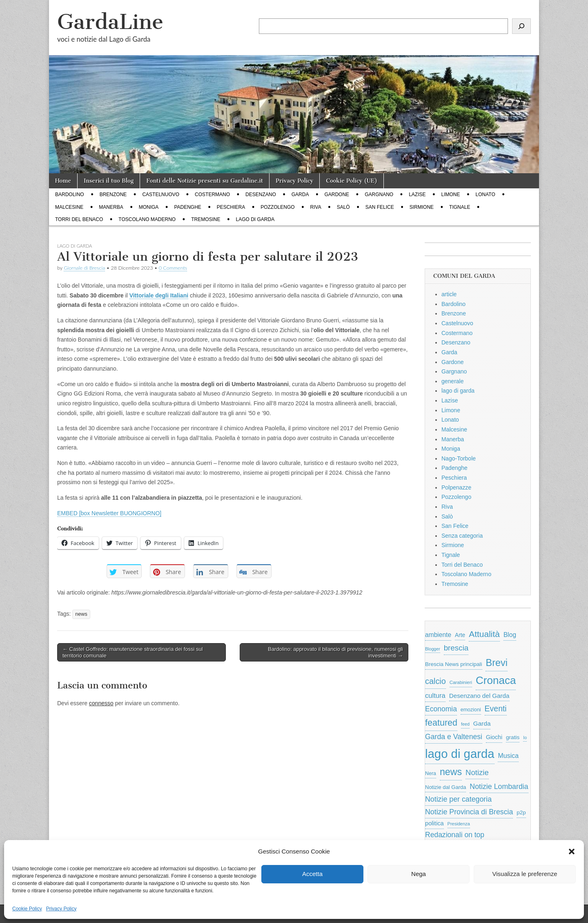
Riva (316, 207)
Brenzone (113, 194)
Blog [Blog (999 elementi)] (510, 635)
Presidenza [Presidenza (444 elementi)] (459, 824)
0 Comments (173, 268)
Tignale (460, 207)
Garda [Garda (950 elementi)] (482, 723)
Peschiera (231, 207)
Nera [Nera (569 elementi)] (431, 773)
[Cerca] (521, 26)
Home (63, 181)
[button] (572, 851)
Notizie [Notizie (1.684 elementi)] (477, 772)
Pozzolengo (277, 207)
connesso (101, 703)
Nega (419, 874)
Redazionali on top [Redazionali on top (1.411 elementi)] (455, 835)
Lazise (417, 194)
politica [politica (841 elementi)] (434, 823)
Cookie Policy (27, 909)
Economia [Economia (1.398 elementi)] (441, 709)
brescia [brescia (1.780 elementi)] (456, 648)
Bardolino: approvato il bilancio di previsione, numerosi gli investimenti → (335, 652)
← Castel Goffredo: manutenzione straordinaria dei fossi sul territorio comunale (133, 652)
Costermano (212, 194)
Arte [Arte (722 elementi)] (460, 635)
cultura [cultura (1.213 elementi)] (435, 696)
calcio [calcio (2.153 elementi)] (435, 681)
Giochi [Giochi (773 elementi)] (494, 737)
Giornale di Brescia (84, 268)
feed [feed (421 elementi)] (465, 724)
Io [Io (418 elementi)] (525, 738)
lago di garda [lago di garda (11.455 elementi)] (460, 754)
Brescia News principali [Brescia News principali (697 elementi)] (454, 664)
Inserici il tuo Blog (109, 181)
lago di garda (255, 219)
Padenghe (187, 207)
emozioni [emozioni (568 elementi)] (471, 710)
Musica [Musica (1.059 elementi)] (508, 756)
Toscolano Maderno (147, 219)
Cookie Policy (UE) (352, 181)
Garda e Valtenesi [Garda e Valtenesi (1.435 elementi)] (454, 737)
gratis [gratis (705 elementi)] (513, 737)
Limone (451, 194)
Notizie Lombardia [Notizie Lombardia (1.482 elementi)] (499, 787)
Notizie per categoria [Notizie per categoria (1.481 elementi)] (458, 799)
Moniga (149, 207)
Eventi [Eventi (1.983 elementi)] (496, 708)
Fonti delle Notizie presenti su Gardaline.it (205, 181)
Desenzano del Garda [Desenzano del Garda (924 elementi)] (479, 696)
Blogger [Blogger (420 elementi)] (433, 649)
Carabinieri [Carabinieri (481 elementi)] (461, 682)
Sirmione (422, 207)
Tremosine (206, 219)
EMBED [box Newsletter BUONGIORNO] (109, 513)
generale (453, 381)
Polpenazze (456, 487)
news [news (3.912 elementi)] (451, 772)
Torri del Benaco (79, 219)
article (449, 294)
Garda (300, 194)
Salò (343, 207)
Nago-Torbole (459, 458)
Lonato (486, 194)
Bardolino (70, 194)
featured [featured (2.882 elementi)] (441, 723)
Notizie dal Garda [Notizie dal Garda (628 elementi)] (445, 787)
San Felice (380, 207)
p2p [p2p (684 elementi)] (521, 812)
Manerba (111, 207)
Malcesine (69, 207)
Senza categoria (462, 536)
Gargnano (379, 194)
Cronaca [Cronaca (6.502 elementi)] (496, 680)
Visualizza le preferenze (525, 874)
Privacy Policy (61, 909)
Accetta (312, 874)
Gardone (337, 194)
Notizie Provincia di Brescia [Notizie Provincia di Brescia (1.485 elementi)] (469, 812)
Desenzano (261, 194)
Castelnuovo (161, 194)
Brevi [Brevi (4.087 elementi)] (497, 663)
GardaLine (110, 22)
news (81, 614)
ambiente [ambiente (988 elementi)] (438, 635)
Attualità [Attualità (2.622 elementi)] (484, 634)
